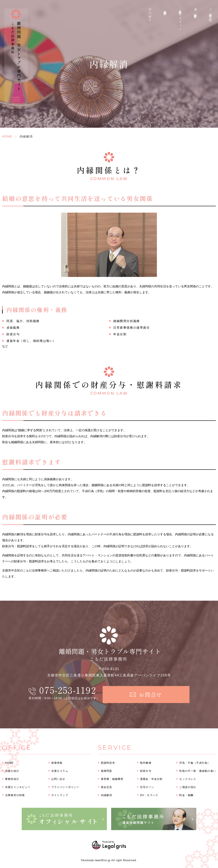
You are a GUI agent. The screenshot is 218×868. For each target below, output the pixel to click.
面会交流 (107, 787)
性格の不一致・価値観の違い (198, 771)
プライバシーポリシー (65, 787)
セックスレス (188, 779)
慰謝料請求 (108, 763)
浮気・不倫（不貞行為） (195, 763)
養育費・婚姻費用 (112, 779)
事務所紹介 (195, 11)
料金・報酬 (186, 795)
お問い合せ (58, 779)
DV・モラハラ (149, 795)
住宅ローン (147, 787)
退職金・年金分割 (151, 779)
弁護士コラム (60, 771)
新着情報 (57, 763)
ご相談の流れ (211, 14)
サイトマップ (60, 795)
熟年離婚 (146, 763)
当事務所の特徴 (15, 795)
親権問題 (107, 771)
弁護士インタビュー (180, 19)
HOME (150, 15)
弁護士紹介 (165, 9)
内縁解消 (107, 795)
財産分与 (146, 771)
